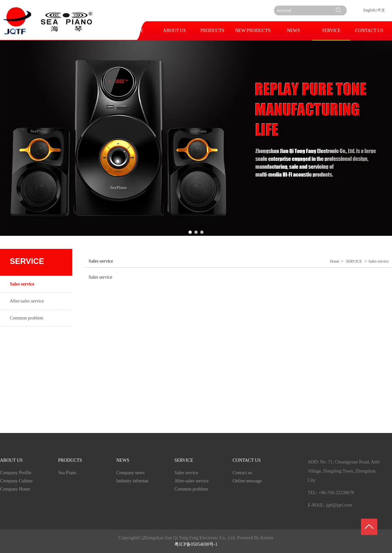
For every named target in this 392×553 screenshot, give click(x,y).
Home (335, 261)
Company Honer (15, 489)
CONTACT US (247, 460)
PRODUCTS (70, 460)
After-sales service (191, 481)
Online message (247, 481)
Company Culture (16, 481)
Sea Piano (67, 473)
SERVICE (354, 261)
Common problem (191, 489)
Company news (131, 473)
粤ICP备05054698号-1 (196, 544)
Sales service (379, 261)
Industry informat (132, 481)
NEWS (123, 460)
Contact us (242, 473)
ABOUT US (11, 460)
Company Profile (16, 473)
